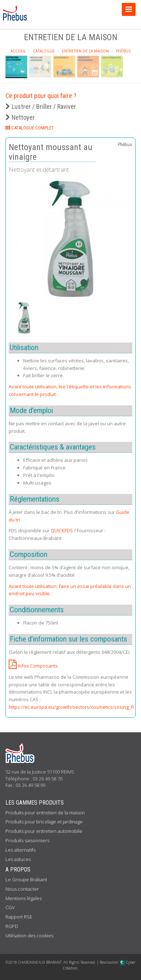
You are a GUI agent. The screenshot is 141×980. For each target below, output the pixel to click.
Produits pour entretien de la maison (45, 813)
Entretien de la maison (85, 51)
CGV (10, 907)
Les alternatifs (20, 850)
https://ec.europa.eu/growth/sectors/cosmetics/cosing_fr (72, 707)
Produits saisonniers (27, 840)
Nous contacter (22, 889)
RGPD (12, 926)
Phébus (123, 51)
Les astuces (18, 859)
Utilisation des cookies (29, 936)
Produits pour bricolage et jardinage (44, 822)
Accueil (18, 51)
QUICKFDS (62, 531)
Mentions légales (24, 898)
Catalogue (44, 51)
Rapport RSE (19, 917)
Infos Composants (33, 666)
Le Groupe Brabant (26, 879)
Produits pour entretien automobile (44, 831)
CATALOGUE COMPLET (30, 128)
